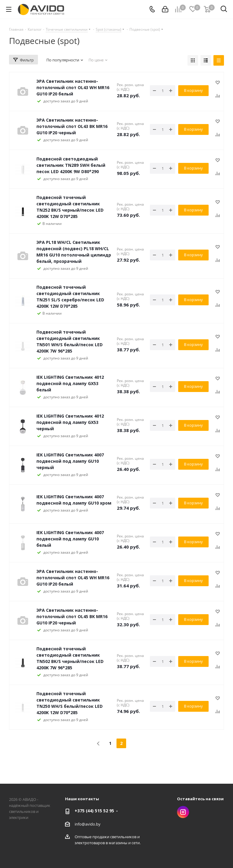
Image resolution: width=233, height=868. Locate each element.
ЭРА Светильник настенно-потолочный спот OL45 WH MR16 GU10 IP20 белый (73, 578)
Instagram (183, 812)
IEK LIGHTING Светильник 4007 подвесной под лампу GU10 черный (70, 461)
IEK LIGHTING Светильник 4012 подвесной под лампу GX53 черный (70, 422)
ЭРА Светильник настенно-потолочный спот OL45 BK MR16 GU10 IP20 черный (72, 616)
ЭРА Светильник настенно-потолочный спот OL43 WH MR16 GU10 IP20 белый (73, 87)
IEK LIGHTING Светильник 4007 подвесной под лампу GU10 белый (70, 539)
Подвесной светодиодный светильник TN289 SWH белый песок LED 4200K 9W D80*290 (71, 165)
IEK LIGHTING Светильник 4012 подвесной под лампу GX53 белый (70, 383)
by (98, 824)
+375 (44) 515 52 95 (94, 811)
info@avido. (85, 824)
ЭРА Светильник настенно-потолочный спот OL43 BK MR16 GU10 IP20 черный (72, 126)
